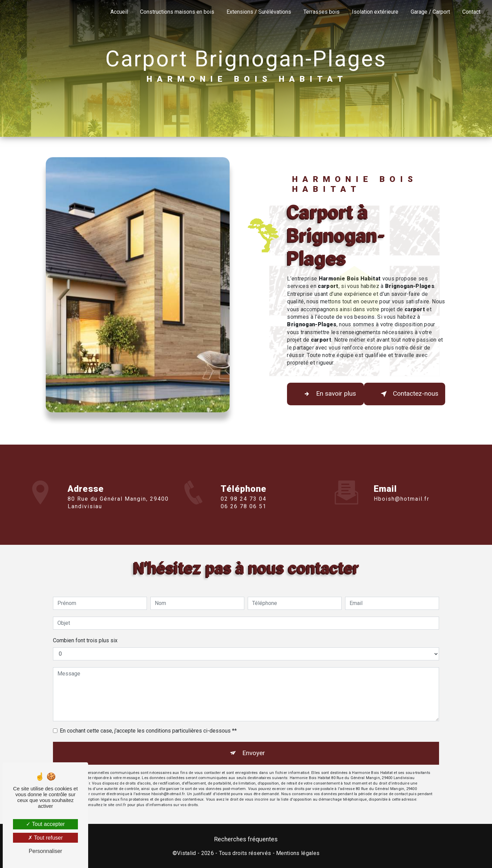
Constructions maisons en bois (177, 12)
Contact (471, 12)
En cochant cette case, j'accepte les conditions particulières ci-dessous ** (148, 731)
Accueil (119, 12)
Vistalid (187, 853)
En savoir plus (329, 394)
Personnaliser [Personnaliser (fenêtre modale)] (45, 851)
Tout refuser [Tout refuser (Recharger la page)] (45, 838)
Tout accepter (45, 824)
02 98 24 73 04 (244, 509)
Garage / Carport (430, 12)
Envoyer (254, 753)
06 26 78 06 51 (244, 517)
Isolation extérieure (375, 12)
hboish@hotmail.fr (402, 489)
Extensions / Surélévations (259, 12)
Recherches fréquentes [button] (246, 839)
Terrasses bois (322, 12)
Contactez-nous (408, 394)
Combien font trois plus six (85, 640)
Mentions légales (298, 853)
